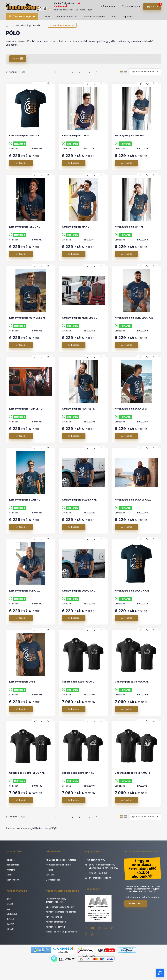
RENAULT (11, 919)
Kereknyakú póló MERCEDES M (27, 318)
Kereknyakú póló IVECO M (130, 136)
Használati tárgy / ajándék (28, 25)
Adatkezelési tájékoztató (58, 865)
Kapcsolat (128, 16)
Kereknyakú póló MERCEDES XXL (134, 318)
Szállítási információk (94, 16)
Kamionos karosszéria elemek (61, 912)
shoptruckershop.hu (100, 878)
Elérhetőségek (53, 880)
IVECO (10, 904)
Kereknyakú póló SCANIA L (25, 500)
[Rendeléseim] (131, 7)
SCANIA (10, 924)
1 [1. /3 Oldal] (66, 72)
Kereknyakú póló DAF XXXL (25, 136)
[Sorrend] (145, 72)
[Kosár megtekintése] (152, 7)
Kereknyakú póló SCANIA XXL (79, 500)
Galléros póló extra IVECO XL (132, 682)
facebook (86, 928)
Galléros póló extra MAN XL (78, 773)
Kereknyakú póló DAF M (76, 136)
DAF (9, 899)
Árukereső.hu (63, 952)
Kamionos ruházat (63, 25)
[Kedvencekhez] (42, 84)
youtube (93, 928)
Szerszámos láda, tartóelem (60, 907)
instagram (106, 928)
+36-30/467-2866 (84, 10)
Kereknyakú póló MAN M (129, 227)
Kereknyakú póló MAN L (76, 227)
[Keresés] (108, 7)
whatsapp (93, 935)
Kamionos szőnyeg (55, 927)
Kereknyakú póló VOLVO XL (25, 591)
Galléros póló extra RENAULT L (133, 773)
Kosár (9, 875)
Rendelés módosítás (67, 16)
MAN (9, 909)
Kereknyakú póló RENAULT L (78, 409)
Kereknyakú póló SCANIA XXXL (133, 500)
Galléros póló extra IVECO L (78, 682)
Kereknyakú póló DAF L (22, 682)
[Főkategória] (7, 25)
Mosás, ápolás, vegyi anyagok (61, 932)
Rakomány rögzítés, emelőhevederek (56, 900)
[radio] (126, 72)
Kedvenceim (13, 880)
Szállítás (50, 875)
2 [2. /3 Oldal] (73, 72)
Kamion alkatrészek (56, 922)
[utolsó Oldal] (96, 72)
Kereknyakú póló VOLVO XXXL (132, 591)
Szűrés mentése (118, 59)
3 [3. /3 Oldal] (79, 72)
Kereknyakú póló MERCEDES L (79, 318)
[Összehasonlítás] (35, 84)
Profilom (11, 870)
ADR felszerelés (54, 917)
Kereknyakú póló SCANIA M (131, 409)
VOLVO (10, 929)
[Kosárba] (21, 163)
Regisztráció (13, 865)
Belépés (11, 860)
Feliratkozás (134, 903)
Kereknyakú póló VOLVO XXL (78, 591)
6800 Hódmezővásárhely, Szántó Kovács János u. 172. (103, 866)
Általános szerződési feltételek (61, 860)
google (112, 928)
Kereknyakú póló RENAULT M (26, 409)
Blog (114, 16)
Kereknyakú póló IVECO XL (24, 227)
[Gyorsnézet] (48, 84)
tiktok (99, 928)
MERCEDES (12, 914)
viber (86, 935)
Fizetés (49, 870)
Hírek (47, 16)
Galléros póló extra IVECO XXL (27, 773)
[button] (22, 16)
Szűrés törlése (144, 59)
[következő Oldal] (89, 72)
